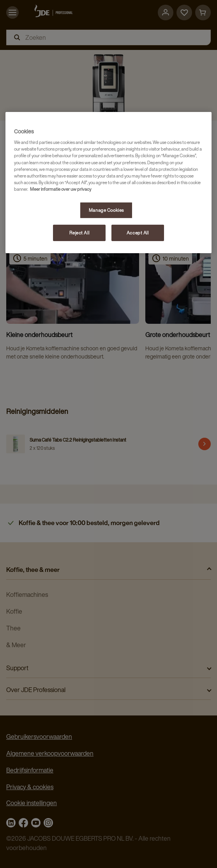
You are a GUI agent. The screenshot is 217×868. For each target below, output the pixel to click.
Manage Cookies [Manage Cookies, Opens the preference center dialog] (106, 210)
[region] (108, 183)
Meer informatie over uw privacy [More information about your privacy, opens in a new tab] (61, 189)
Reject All (79, 233)
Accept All (138, 233)
